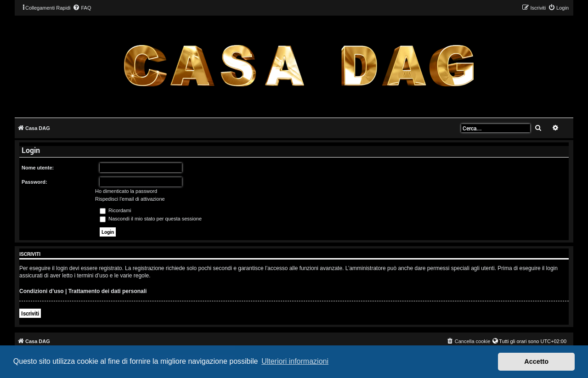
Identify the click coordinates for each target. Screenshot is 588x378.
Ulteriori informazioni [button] (295, 361)
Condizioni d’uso (42, 291)
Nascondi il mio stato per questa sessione (151, 219)
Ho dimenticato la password (126, 191)
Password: (34, 182)
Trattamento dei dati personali (108, 291)
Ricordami (116, 210)
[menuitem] (82, 8)
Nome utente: (38, 168)
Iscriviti (30, 313)
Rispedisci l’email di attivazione (130, 199)
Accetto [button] (536, 361)
